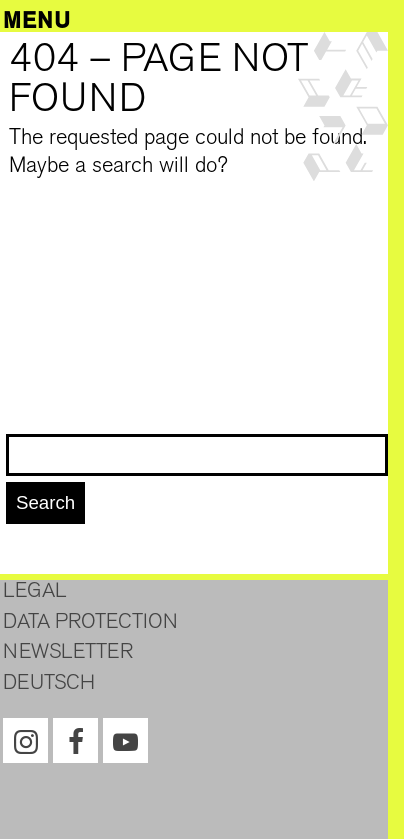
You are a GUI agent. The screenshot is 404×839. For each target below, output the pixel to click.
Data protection (90, 621)
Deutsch (49, 682)
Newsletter (68, 651)
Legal (35, 590)
